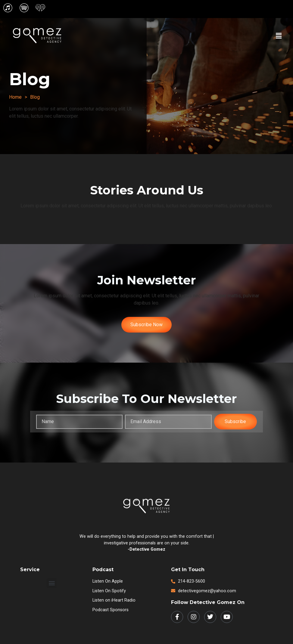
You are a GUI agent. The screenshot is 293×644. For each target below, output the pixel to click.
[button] (279, 36)
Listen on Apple (108, 581)
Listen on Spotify (109, 591)
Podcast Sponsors (111, 610)
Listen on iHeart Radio (114, 600)
